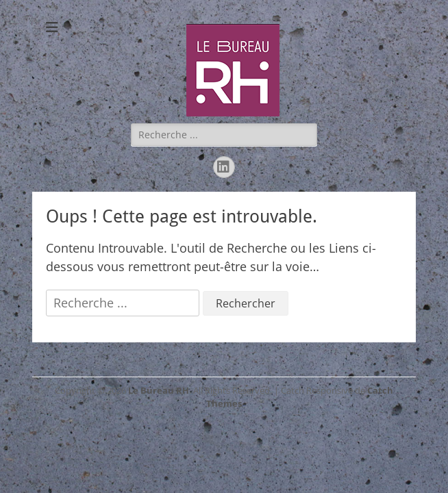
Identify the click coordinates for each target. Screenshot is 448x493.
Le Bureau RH (159, 390)
